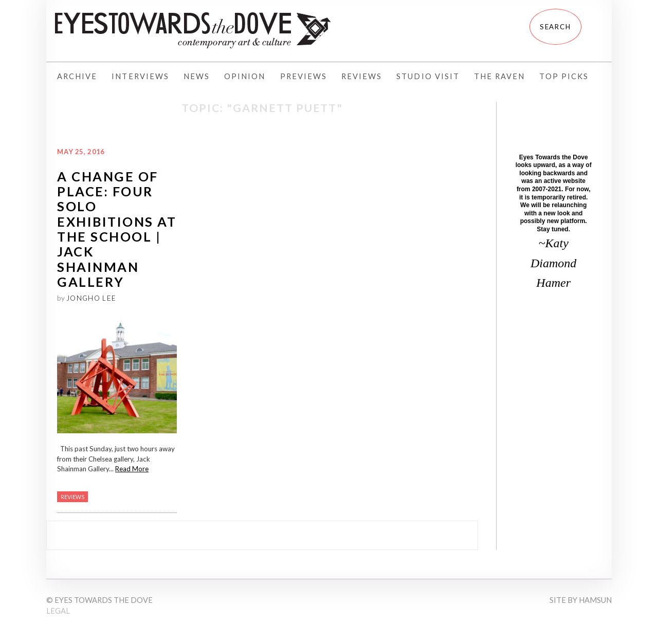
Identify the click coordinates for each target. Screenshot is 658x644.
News (197, 76)
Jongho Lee (91, 298)
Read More (132, 469)
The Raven (499, 76)
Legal (58, 611)
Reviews (362, 76)
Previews (304, 76)
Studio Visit (428, 76)
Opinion (245, 76)
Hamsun (595, 600)
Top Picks (564, 76)
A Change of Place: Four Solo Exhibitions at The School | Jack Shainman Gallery (117, 229)
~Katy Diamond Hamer (553, 263)
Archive (77, 76)
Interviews (140, 76)
